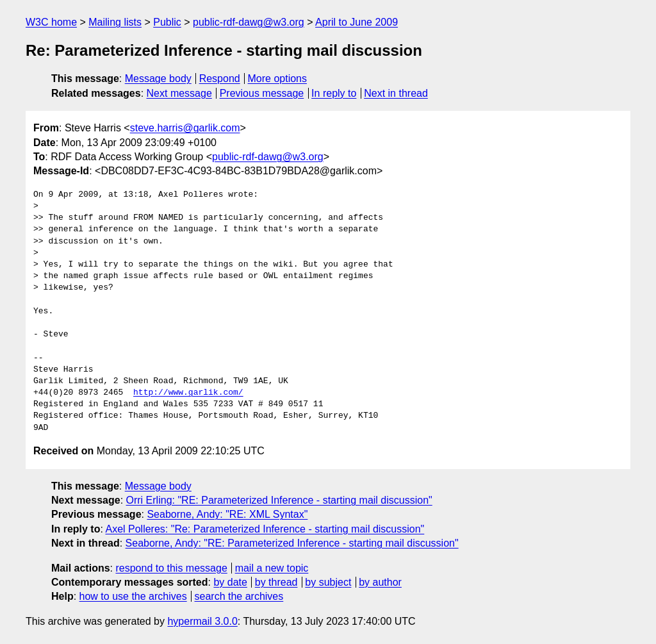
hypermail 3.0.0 (202, 621)
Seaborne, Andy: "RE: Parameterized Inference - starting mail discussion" (292, 543)
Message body (158, 78)
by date (230, 582)
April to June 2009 (357, 22)
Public (167, 22)
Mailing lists (115, 22)
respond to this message (171, 568)
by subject (328, 582)
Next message (179, 93)
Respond (220, 78)
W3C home (51, 22)
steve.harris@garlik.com (185, 128)
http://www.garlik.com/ (188, 393)
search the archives (239, 596)
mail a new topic (272, 568)
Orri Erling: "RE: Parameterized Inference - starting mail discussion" (279, 500)
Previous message (262, 93)
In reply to (334, 93)
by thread (276, 582)
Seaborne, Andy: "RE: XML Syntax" (227, 514)
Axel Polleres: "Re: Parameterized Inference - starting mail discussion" (265, 529)
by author (380, 582)
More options (278, 78)
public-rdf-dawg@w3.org (249, 22)
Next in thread (396, 93)
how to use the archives (133, 596)
